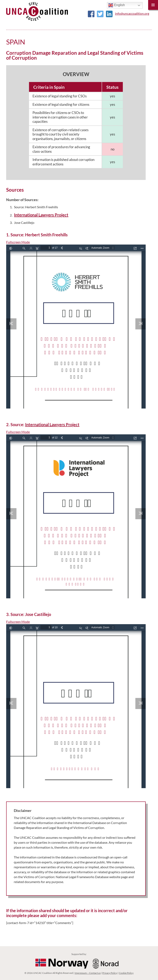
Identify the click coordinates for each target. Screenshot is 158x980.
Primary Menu (153, 5)
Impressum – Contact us (88, 973)
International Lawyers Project (41, 215)
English (117, 5)
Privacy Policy (110, 973)
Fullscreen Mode (18, 242)
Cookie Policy (126, 973)
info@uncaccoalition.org (132, 13)
